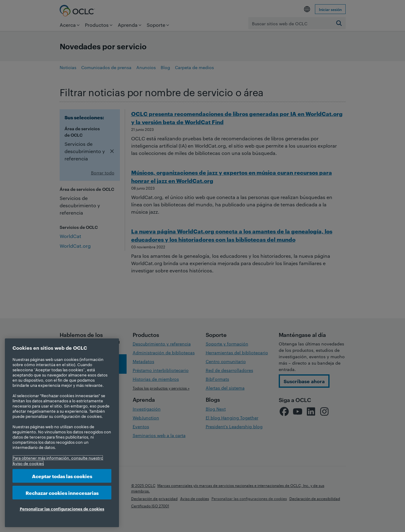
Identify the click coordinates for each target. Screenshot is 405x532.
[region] (62, 433)
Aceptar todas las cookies (62, 476)
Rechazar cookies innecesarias (62, 493)
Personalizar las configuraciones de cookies (62, 509)
